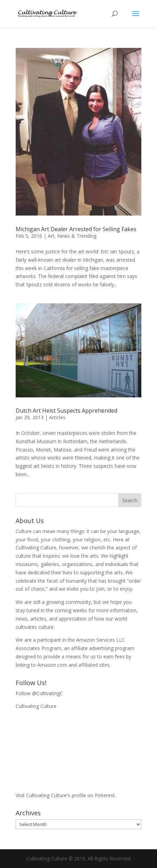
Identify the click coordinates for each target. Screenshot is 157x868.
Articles (57, 417)
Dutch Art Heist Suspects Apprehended (66, 411)
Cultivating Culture (36, 706)
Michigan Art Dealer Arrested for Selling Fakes (76, 229)
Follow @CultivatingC (39, 693)
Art (51, 236)
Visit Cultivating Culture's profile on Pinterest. (66, 795)
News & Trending (77, 236)
